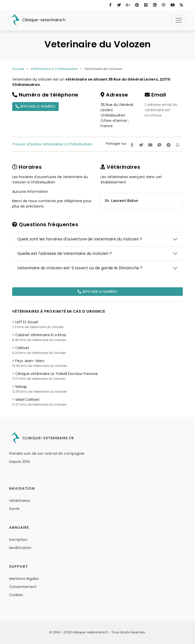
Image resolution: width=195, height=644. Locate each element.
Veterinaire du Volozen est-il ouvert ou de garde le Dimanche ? (80, 268)
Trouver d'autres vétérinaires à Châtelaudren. (53, 144)
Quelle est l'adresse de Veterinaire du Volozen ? (64, 253)
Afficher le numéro (35, 106)
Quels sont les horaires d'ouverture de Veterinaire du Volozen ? (80, 239)
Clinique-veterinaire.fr (38, 20)
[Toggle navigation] (179, 20)
